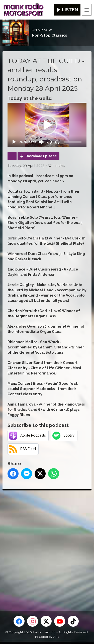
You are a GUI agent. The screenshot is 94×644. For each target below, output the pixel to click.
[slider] (73, 142)
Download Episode (41, 156)
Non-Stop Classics (50, 35)
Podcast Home (12, 156)
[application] (47, 125)
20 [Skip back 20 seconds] (50, 142)
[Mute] (41, 142)
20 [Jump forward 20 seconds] (58, 142)
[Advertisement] (47, 542)
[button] (47, 125)
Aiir (56, 637)
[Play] (14, 142)
